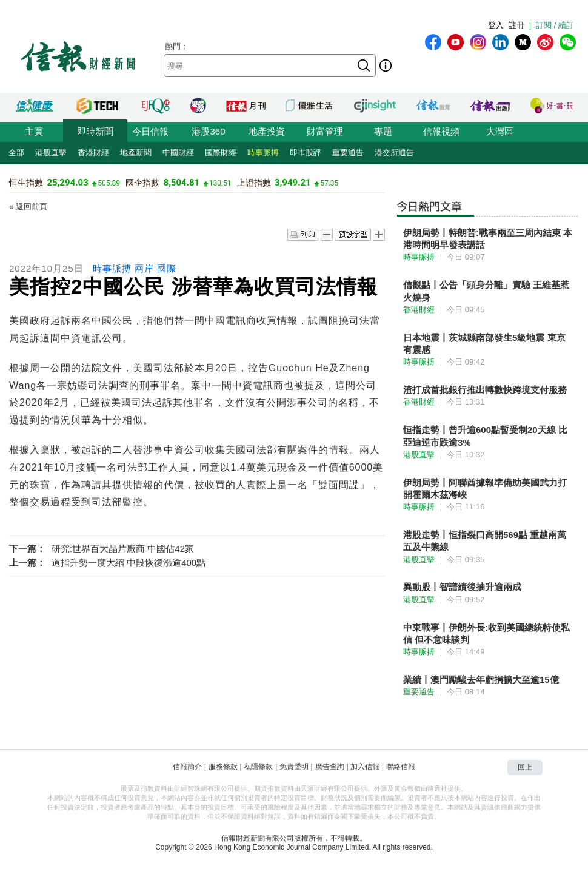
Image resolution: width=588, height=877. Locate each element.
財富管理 (325, 131)
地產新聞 (136, 153)
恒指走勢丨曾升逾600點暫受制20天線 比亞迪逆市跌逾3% (485, 436)
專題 (383, 131)
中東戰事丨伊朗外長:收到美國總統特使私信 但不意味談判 (486, 633)
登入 (496, 25)
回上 (525, 767)
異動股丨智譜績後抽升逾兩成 (462, 587)
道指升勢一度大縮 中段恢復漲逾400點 (129, 563)
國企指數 (142, 183)
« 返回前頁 (28, 207)
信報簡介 (187, 767)
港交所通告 (394, 153)
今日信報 (150, 131)
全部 (16, 153)
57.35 (329, 183)
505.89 (109, 183)
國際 (167, 268)
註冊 (516, 25)
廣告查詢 (330, 767)
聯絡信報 (401, 767)
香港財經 (93, 153)
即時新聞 (95, 131)
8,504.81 (182, 183)
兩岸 (144, 268)
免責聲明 (294, 767)
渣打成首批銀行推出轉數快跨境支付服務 (485, 390)
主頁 (34, 131)
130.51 (220, 183)
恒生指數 (26, 183)
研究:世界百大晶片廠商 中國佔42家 (123, 549)
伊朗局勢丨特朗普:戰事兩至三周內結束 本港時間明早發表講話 (488, 239)
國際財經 (221, 153)
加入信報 (365, 767)
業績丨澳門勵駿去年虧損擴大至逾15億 (481, 680)
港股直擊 (51, 153)
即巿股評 (306, 153)
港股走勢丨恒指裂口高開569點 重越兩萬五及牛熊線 (485, 541)
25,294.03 (67, 183)
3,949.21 (293, 183)
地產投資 (267, 131)
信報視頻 (441, 131)
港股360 (208, 131)
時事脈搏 (263, 153)
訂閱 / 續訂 (555, 25)
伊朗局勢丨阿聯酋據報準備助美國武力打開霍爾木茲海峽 (485, 489)
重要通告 (348, 153)
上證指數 (254, 183)
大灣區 (500, 131)
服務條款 (223, 767)
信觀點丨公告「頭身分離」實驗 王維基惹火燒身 (486, 291)
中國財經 (178, 153)
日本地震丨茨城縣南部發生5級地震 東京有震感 (484, 344)
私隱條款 (258, 767)
